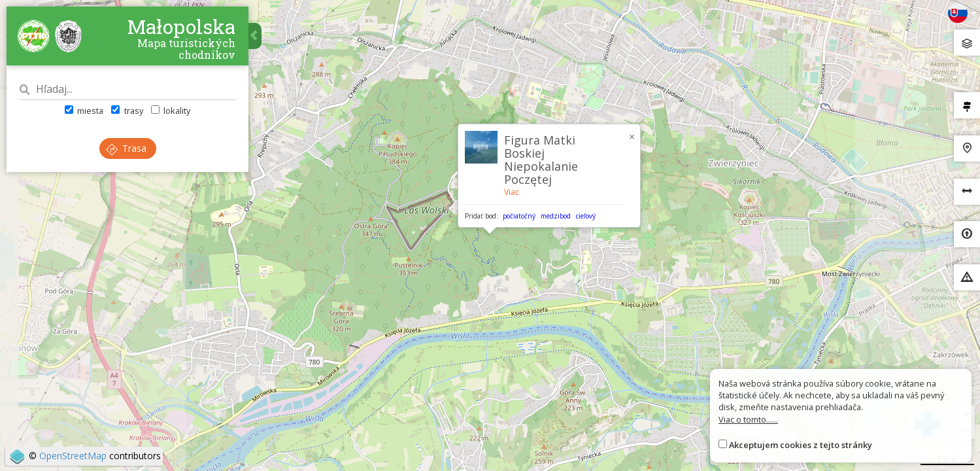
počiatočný (519, 216)
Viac (512, 192)
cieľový (586, 216)
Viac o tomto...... (748, 419)
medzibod (556, 216)
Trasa (126, 148)
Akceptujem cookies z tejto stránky (801, 445)
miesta (84, 111)
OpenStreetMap (73, 456)
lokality (171, 111)
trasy (127, 111)
